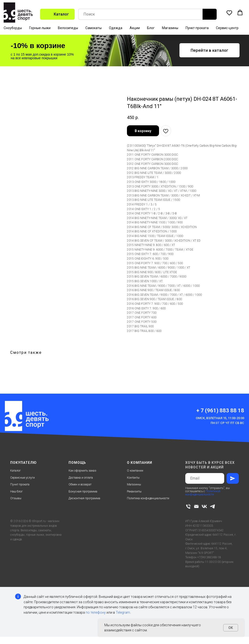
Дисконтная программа (84, 498)
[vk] (204, 506)
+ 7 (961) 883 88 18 (220, 411)
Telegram (123, 612)
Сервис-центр (227, 28)
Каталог (15, 471)
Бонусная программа (83, 491)
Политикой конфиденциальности (203, 493)
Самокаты (93, 28)
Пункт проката (197, 28)
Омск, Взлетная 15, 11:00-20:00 (220, 418)
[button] (229, 13)
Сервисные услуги (22, 478)
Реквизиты (134, 491)
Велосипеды (68, 28)
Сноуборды (13, 28)
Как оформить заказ (82, 471)
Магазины (170, 28)
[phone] (188, 506)
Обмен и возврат (80, 484)
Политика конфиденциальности (148, 498)
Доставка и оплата (81, 478)
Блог (151, 28)
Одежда (116, 28)
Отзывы (16, 498)
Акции (135, 28)
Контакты (133, 478)
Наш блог (16, 491)
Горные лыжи (40, 28)
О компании (135, 471)
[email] (196, 506)
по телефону (96, 612)
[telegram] (212, 506)
